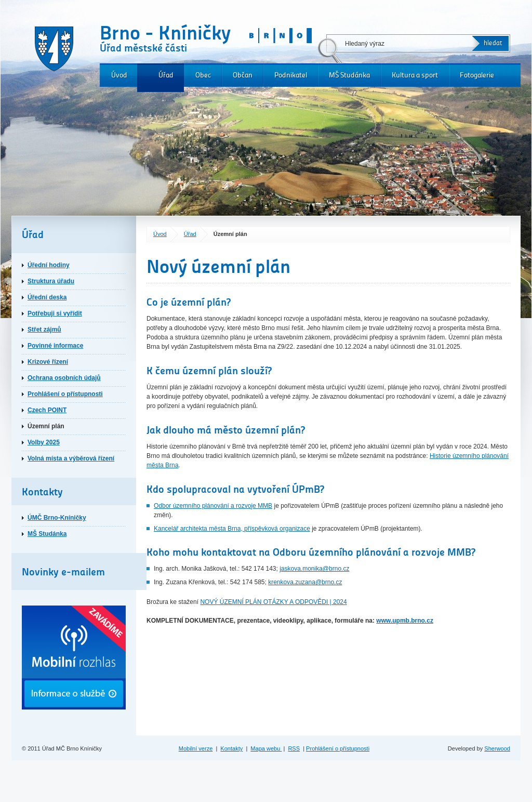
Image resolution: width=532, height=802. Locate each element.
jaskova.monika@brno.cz (314, 569)
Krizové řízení (48, 362)
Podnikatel (291, 75)
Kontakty (231, 748)
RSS (294, 748)
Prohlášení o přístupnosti (65, 394)
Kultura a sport (415, 75)
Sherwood (497, 748)
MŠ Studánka (349, 75)
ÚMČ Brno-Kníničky (57, 518)
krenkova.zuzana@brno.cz (305, 582)
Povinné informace (55, 346)
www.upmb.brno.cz (405, 621)
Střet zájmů (44, 330)
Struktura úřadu (51, 281)
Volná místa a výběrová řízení (71, 458)
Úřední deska (47, 297)
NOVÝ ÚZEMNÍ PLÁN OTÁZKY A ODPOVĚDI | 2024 (273, 602)
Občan (243, 75)
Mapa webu (266, 748)
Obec (203, 75)
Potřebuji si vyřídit (55, 313)
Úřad (166, 75)
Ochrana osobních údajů (64, 378)
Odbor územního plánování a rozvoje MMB (213, 506)
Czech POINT (47, 410)
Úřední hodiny (49, 265)
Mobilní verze (196, 748)
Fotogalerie (477, 75)
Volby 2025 (44, 442)
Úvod (119, 75)
